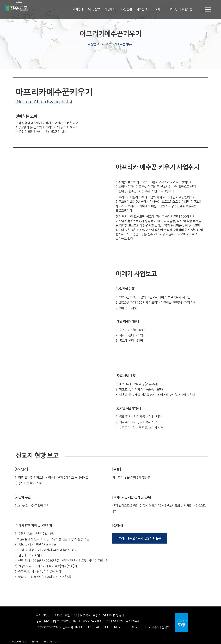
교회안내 (78, 9)
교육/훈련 (126, 9)
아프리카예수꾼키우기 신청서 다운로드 (140, 538)
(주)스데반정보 (160, 627)
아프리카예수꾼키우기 (120, 44)
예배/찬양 (94, 9)
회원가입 (187, 10)
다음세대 (110, 9)
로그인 (174, 10)
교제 (158, 9)
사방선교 (142, 9)
